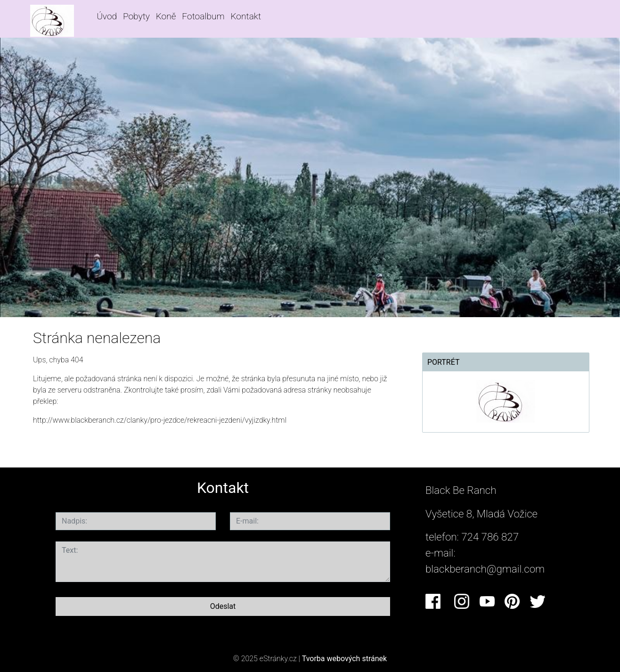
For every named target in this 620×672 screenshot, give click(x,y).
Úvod (107, 16)
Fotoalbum (203, 16)
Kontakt (246, 16)
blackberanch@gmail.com (485, 569)
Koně (166, 16)
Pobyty (136, 16)
